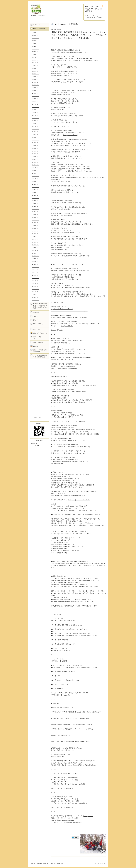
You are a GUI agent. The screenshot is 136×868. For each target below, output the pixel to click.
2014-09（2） (36, 192)
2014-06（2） (36, 195)
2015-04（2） (36, 179)
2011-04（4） (36, 283)
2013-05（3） (36, 223)
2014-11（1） (36, 187)
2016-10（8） (36, 135)
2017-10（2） (36, 101)
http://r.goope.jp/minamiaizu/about (68, 368)
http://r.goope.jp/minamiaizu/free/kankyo (79, 500)
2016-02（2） (36, 154)
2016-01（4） (36, 157)
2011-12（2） (36, 270)
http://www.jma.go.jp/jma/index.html (77, 561)
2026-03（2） (36, 32)
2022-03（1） (36, 57)
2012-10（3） (36, 242)
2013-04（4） (36, 226)
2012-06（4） (36, 253)
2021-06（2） (36, 63)
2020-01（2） (36, 79)
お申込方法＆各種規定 (39, 342)
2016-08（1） (36, 140)
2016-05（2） (36, 148)
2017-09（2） (36, 104)
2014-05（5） (36, 198)
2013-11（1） (36, 209)
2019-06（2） (36, 82)
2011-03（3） (36, 286)
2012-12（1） (36, 237)
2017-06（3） (36, 112)
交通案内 (35, 346)
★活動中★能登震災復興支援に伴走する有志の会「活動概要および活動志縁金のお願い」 (40, 306)
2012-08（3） (36, 248)
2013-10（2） (36, 212)
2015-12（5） (36, 159)
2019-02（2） (36, 90)
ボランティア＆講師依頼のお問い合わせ (40, 351)
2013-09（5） (36, 214)
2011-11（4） (36, 272)
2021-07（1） (36, 60)
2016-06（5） (36, 146)
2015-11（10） (36, 162)
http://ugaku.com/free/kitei (71, 445)
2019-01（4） (36, 93)
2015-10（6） (36, 165)
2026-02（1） (36, 35)
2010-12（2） (36, 294)
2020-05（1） (36, 68)
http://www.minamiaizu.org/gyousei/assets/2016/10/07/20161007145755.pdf (72, 602)
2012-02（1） (36, 264)
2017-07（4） (36, 110)
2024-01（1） (36, 52)
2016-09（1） (36, 137)
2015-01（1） (36, 181)
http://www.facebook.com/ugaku (73, 822)
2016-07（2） (36, 143)
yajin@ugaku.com (72, 765)
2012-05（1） (36, 256)
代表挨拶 (35, 316)
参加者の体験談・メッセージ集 (40, 338)
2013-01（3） (36, 234)
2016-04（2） (36, 151)
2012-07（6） (36, 250)
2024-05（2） (36, 43)
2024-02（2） (36, 49)
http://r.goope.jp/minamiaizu (74, 52)
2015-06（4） (36, 173)
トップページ (36, 25)
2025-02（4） (36, 41)
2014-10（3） (36, 190)
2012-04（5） (36, 259)
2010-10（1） (36, 300)
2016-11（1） (36, 132)
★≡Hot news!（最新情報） (40, 29)
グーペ (99, 864)
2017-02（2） (36, 123)
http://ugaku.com (88, 816)
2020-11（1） (36, 66)
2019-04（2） (36, 85)
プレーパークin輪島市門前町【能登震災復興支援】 (40, 356)
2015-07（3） (36, 170)
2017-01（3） (36, 126)
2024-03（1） (36, 46)
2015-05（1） (36, 176)
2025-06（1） (36, 38)
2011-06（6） (36, 278)
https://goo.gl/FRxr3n (67, 326)
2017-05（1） (36, 115)
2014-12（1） (36, 184)
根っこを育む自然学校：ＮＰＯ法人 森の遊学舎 (47, 864)
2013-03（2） (36, 228)
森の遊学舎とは (37, 312)
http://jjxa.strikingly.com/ (70, 135)
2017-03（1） (36, 121)
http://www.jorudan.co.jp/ (68, 366)
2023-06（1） (36, 55)
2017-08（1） (36, 107)
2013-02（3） (36, 231)
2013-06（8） (36, 220)
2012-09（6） (36, 245)
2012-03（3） (36, 261)
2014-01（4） (36, 206)
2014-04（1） (36, 201)
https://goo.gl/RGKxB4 (57, 109)
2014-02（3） (36, 203)
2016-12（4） (36, 129)
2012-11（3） (36, 239)
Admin (104, 864)
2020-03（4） (36, 74)
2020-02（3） (36, 77)
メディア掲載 (36, 329)
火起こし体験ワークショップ (40, 325)
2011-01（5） (36, 292)
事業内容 (35, 320)
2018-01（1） (36, 99)
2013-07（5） (36, 217)
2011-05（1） (36, 281)
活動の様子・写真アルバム (40, 333)
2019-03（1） (36, 88)
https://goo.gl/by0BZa (67, 807)
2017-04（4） (36, 118)
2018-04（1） (36, 96)
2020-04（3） (36, 71)
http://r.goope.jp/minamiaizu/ (66, 820)
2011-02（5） (36, 289)
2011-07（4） (36, 275)
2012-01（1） (36, 267)
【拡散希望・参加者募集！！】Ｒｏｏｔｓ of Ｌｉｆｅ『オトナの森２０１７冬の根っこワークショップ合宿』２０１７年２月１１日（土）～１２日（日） (79, 35)
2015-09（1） (36, 168)
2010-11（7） (36, 297)
